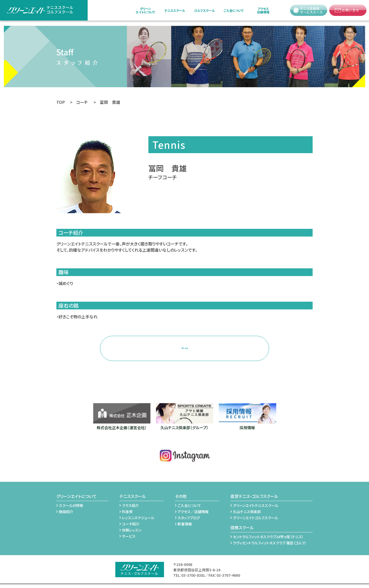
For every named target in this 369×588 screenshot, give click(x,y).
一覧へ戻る (184, 344)
